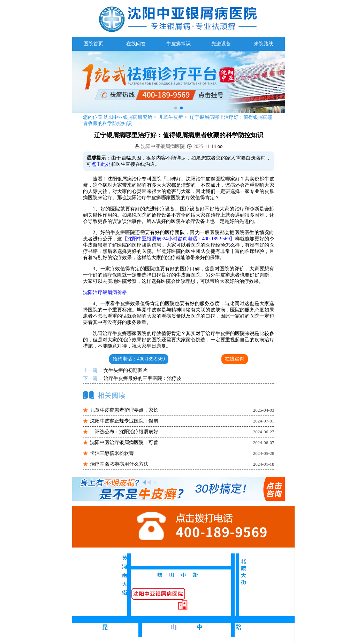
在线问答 (136, 44)
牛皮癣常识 (178, 44)
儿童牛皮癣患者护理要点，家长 (124, 410)
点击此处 (101, 164)
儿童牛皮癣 (172, 117)
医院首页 (93, 44)
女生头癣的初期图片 (125, 370)
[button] (176, 108)
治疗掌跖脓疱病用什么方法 (119, 464)
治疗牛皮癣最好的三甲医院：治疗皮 (142, 378)
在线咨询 (235, 359)
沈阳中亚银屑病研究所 (128, 117)
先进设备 (221, 44)
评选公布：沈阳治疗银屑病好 (124, 432)
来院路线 (264, 44)
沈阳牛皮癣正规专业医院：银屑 (124, 421)
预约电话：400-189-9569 (139, 359)
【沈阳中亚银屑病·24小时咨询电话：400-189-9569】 (179, 239)
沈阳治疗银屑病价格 (105, 292)
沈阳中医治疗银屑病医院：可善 (124, 443)
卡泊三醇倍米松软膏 (112, 453)
